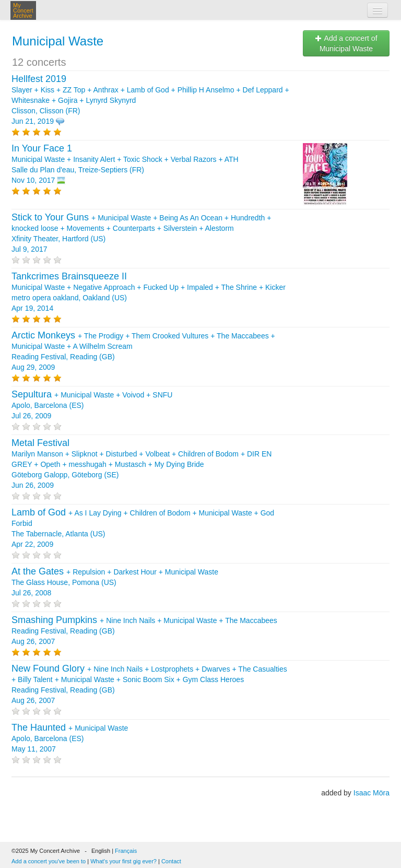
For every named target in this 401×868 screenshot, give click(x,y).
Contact (171, 861)
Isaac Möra (371, 793)
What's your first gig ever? (123, 861)
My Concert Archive (23, 10)
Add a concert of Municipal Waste (346, 43)
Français (126, 851)
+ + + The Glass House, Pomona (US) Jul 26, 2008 (115, 582)
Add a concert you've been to (49, 861)
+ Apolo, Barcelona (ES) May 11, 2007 (70, 738)
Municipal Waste (58, 41)
